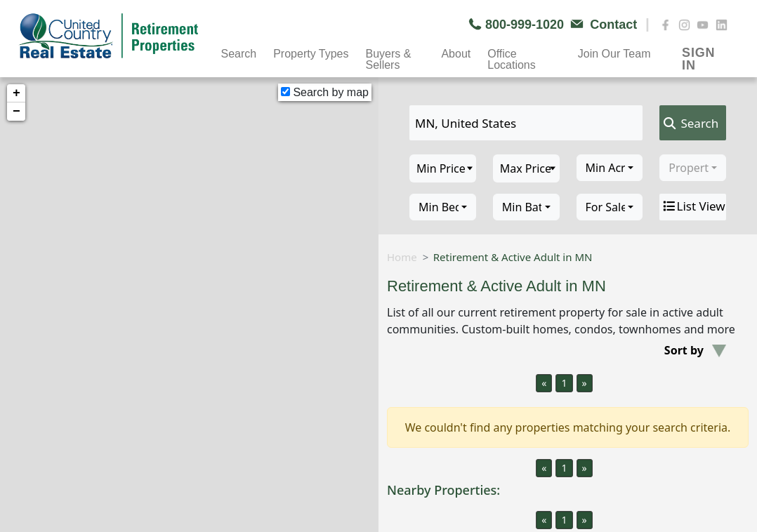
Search (238, 54)
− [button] (17, 112)
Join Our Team (614, 54)
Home (402, 257)
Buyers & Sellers (389, 55)
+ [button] (17, 93)
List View (693, 206)
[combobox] (610, 168)
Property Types (311, 54)
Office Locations (512, 55)
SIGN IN (698, 54)
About (456, 54)
